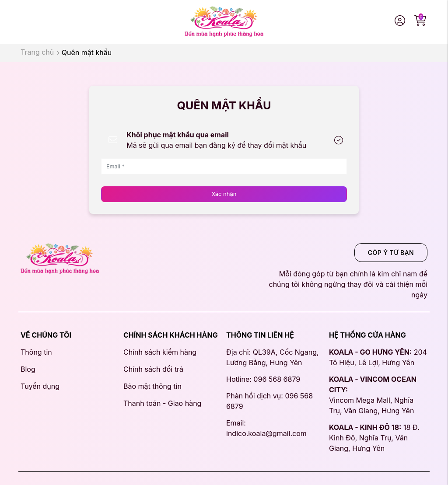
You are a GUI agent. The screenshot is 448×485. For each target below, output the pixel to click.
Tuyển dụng (40, 386)
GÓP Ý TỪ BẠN (391, 253)
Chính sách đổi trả (153, 369)
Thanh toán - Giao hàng (162, 403)
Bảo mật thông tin (152, 386)
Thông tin (36, 352)
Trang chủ (37, 52)
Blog (28, 369)
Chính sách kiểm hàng (160, 352)
